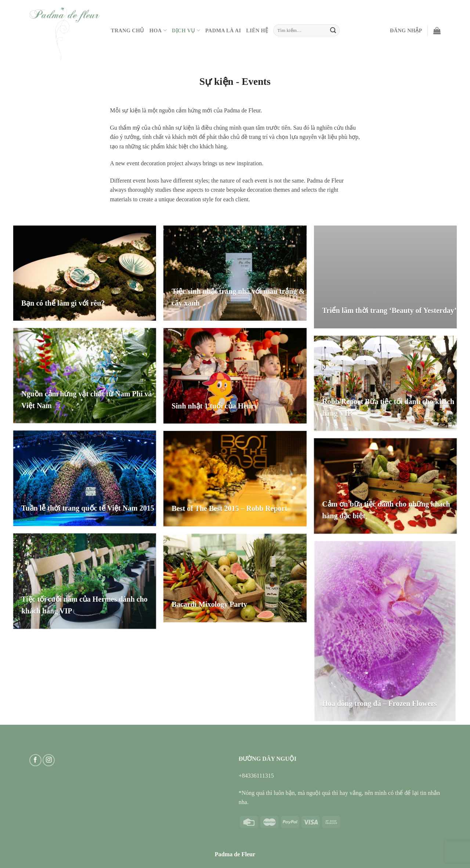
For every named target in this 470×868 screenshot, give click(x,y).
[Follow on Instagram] (49, 760)
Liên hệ (257, 30)
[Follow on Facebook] (35, 760)
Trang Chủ (128, 30)
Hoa (158, 30)
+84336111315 (256, 776)
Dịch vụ (186, 30)
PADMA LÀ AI (223, 30)
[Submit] (333, 30)
